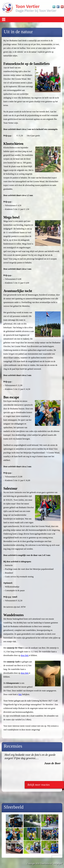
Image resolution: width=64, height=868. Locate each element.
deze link (25, 655)
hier (20, 694)
